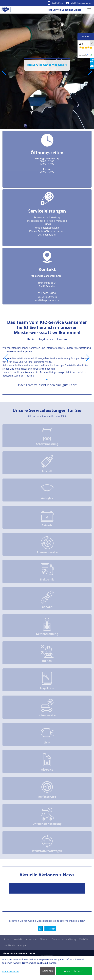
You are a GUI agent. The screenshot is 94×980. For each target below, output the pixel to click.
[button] (4, 71)
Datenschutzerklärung (64, 939)
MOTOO (83, 939)
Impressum (31, 939)
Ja (40, 929)
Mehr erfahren (10, 971)
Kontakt (18, 939)
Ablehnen (47, 971)
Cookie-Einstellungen (16, 945)
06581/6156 (55, 3)
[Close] (92, 43)
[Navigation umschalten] (89, 10)
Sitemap (45, 939)
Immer (50, 929)
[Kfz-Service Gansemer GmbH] (6, 10)
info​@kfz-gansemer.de (79, 3)
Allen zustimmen (74, 971)
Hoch (8, 939)
